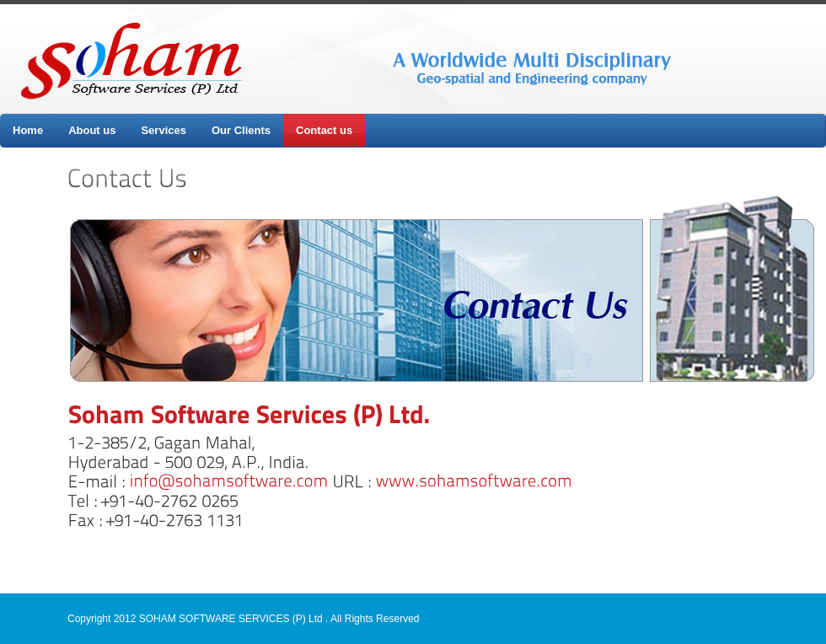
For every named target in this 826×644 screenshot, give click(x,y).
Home (28, 130)
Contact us (324, 130)
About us (92, 130)
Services (164, 130)
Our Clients (241, 130)
